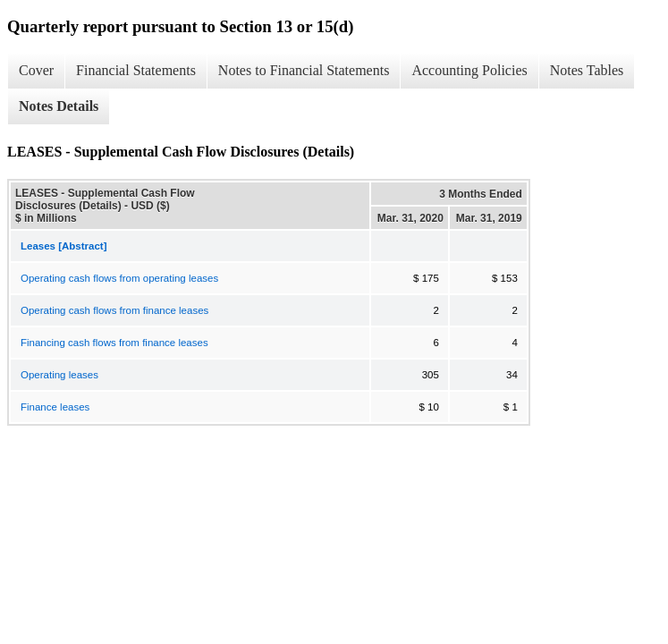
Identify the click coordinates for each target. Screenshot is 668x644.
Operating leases (59, 375)
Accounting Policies (469, 70)
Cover (36, 70)
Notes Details (59, 106)
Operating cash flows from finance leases (114, 310)
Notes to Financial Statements (304, 70)
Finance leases (55, 407)
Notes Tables (587, 70)
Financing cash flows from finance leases (114, 343)
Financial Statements (136, 70)
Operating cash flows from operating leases (119, 278)
